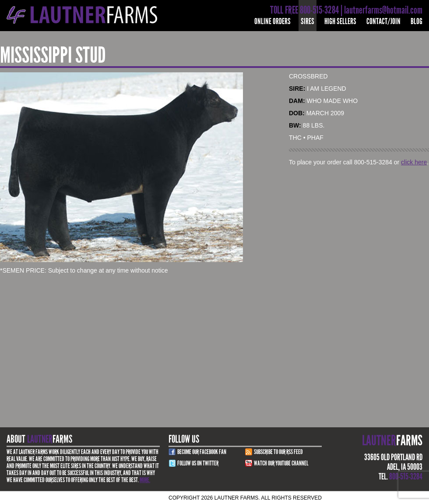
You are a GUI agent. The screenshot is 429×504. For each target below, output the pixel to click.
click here (414, 162)
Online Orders (273, 21)
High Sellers (340, 21)
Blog (417, 21)
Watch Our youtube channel (281, 463)
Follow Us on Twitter (198, 463)
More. (145, 480)
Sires (308, 21)
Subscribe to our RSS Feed (278, 452)
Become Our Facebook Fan (202, 452)
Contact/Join (383, 21)
